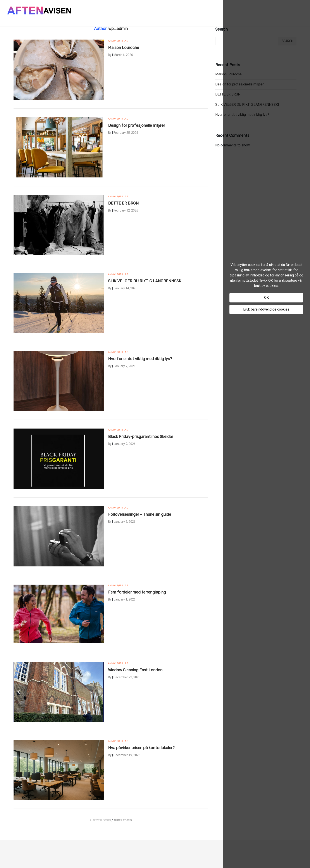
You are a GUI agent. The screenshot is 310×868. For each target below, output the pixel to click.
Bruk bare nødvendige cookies (266, 309)
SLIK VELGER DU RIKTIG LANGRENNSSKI (145, 281)
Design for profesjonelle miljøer (137, 125)
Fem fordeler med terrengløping (137, 592)
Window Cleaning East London (135, 670)
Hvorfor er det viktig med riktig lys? (140, 359)
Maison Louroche (124, 48)
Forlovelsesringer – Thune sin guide (140, 514)
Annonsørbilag (118, 41)
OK (266, 298)
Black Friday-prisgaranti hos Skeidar (141, 437)
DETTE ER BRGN (123, 203)
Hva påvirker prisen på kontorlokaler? (141, 748)
